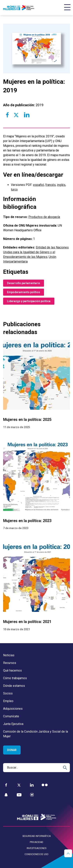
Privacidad (36, 842)
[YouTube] (19, 795)
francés (51, 185)
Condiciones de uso (36, 854)
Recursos (10, 663)
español (39, 185)
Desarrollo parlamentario (24, 283)
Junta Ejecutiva (13, 724)
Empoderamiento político (24, 292)
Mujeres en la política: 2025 (27, 420)
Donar (12, 750)
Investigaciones (36, 848)
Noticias (9, 655)
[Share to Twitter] (16, 115)
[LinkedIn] (32, 785)
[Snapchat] (6, 795)
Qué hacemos (12, 670)
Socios (8, 693)
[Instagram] (32, 795)
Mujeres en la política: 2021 (27, 622)
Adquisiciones (13, 709)
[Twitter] (19, 785)
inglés (61, 185)
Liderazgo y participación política (29, 301)
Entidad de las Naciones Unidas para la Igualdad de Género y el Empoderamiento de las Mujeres (36, 252)
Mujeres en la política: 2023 (27, 521)
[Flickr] (45, 785)
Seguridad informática (36, 836)
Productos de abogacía (44, 217)
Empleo (8, 701)
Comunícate (11, 716)
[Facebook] (6, 785)
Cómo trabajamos (15, 678)
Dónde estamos (14, 686)
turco (14, 190)
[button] (68, 853)
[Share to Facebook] (7, 115)
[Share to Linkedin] (26, 115)
